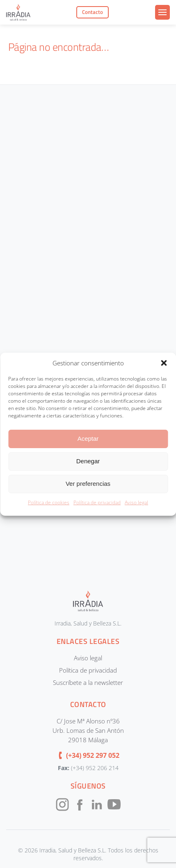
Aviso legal (136, 502)
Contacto (93, 12)
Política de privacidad (97, 502)
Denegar (88, 461)
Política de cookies (49, 502)
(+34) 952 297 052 (93, 755)
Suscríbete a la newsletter (88, 682)
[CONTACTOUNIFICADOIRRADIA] (87, 331)
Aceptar (88, 439)
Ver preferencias (88, 484)
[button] (164, 363)
